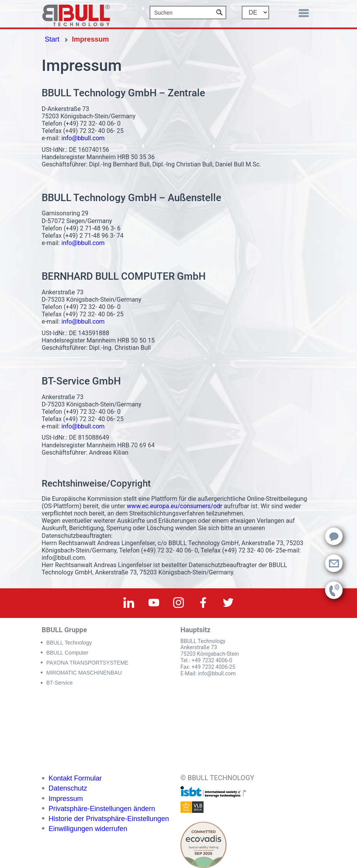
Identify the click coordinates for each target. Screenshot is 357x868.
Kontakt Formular (75, 778)
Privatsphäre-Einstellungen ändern (102, 809)
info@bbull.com (83, 138)
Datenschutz (68, 788)
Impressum (66, 799)
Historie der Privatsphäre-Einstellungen (109, 819)
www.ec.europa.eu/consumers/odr (175, 506)
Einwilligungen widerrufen (88, 829)
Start (52, 39)
